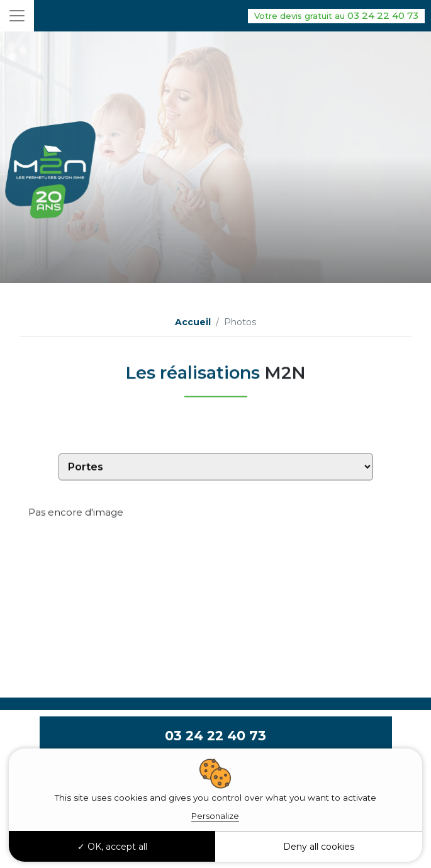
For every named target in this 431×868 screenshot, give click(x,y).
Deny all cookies (319, 847)
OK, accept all (112, 847)
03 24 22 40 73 (336, 16)
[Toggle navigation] (17, 16)
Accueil (193, 322)
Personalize (215, 816)
